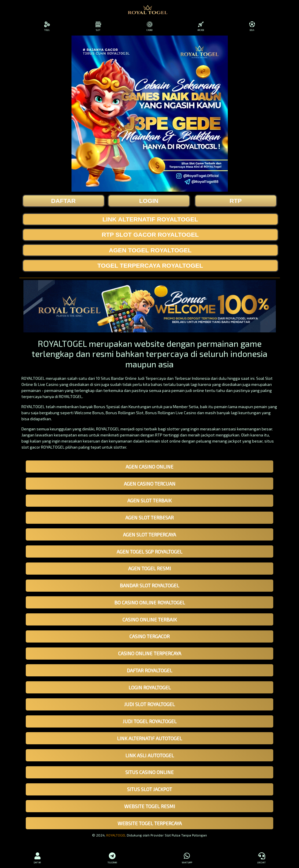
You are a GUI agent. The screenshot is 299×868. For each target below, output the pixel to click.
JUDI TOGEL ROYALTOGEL (150, 721)
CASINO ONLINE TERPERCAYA (150, 653)
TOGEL (47, 26)
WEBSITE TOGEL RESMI (150, 806)
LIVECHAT (262, 857)
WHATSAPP (187, 857)
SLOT (98, 26)
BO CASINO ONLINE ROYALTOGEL (150, 602)
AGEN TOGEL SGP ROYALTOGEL (149, 551)
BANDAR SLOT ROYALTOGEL (149, 585)
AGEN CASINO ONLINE (149, 467)
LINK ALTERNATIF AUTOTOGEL (149, 738)
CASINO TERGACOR (149, 636)
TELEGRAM (112, 857)
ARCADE (201, 26)
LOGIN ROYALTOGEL (150, 687)
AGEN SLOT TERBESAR (149, 517)
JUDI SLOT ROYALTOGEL (149, 704)
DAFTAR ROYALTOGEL (149, 670)
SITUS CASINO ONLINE (149, 772)
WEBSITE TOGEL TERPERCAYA (150, 823)
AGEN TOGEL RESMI (150, 568)
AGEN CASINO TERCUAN (150, 484)
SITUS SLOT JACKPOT (149, 789)
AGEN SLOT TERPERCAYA (149, 534)
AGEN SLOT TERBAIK (149, 500)
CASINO (149, 26)
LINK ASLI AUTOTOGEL (150, 755)
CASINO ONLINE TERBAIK (150, 619)
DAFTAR (37, 857)
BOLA (252, 26)
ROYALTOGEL (116, 835)
